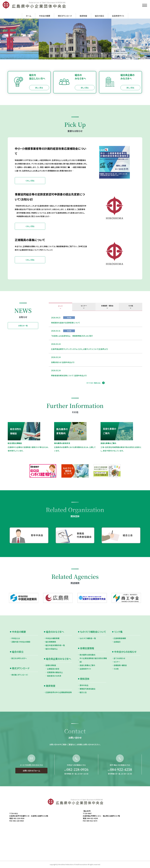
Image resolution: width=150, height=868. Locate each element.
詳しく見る (39, 88)
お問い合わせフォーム (31, 782)
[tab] (60, 307)
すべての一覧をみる (94, 383)
